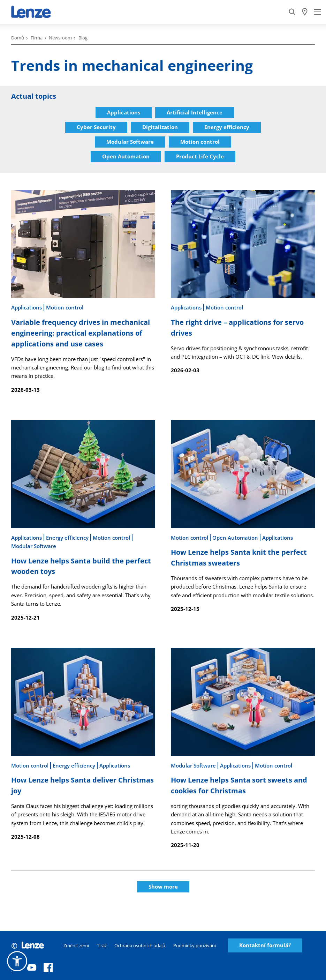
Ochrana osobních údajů (140, 945)
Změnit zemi (76, 945)
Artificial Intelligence (195, 112)
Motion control (200, 142)
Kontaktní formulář (265, 945)
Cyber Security (96, 127)
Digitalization (160, 127)
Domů (18, 38)
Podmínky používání (195, 945)
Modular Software (130, 142)
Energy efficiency (227, 127)
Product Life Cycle (200, 156)
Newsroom (60, 38)
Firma (37, 38)
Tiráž (102, 945)
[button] (17, 961)
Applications (124, 112)
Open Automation (126, 156)
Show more (163, 887)
